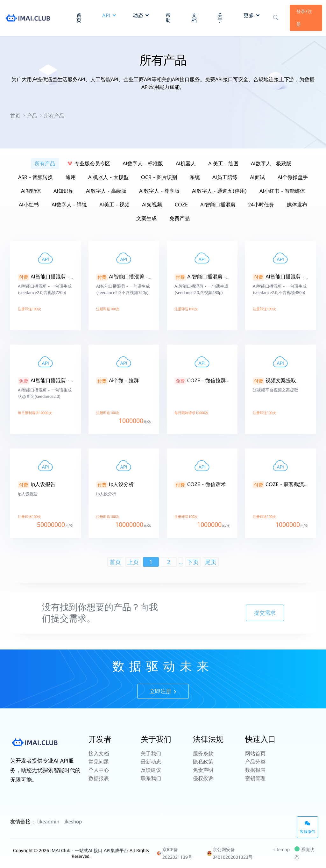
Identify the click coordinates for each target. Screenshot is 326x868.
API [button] (109, 15)
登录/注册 (304, 18)
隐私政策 (203, 762)
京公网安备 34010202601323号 (230, 853)
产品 (32, 116)
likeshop (73, 822)
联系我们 (151, 778)
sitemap (282, 850)
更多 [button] (252, 15)
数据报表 (99, 778)
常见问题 (99, 762)
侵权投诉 (203, 778)
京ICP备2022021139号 (174, 853)
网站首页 (255, 753)
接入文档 (99, 753)
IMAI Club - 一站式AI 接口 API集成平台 (89, 850)
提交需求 (265, 613)
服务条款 (203, 753)
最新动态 (151, 762)
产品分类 (255, 762)
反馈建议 (151, 770)
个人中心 (99, 770)
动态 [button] (141, 15)
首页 (15, 116)
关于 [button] (220, 18)
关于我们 (151, 753)
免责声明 (203, 770)
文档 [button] (194, 18)
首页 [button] (79, 18)
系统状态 (304, 853)
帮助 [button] (168, 18)
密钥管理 (255, 778)
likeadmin (48, 822)
